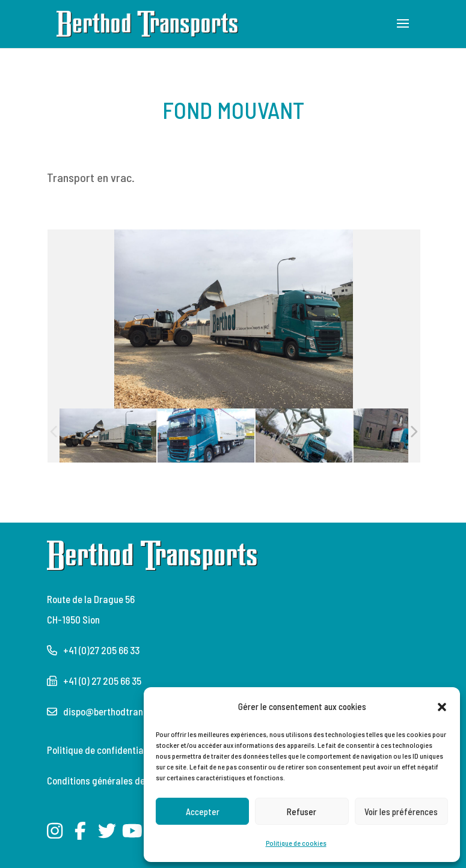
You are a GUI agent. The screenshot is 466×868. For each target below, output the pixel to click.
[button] (442, 706)
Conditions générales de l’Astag (111, 780)
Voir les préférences (401, 812)
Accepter (203, 812)
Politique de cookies (296, 843)
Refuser (302, 812)
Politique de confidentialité (102, 750)
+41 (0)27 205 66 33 (101, 650)
